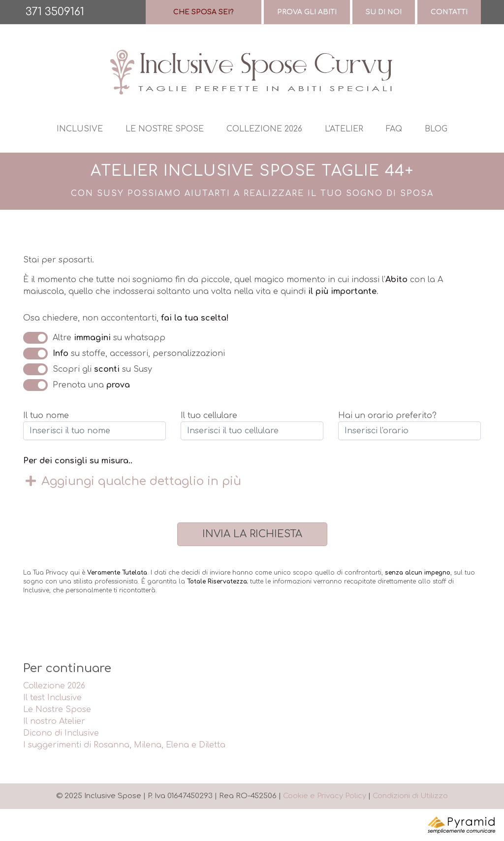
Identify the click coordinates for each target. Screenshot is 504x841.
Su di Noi (384, 12)
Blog (436, 129)
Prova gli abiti (307, 12)
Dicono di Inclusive (61, 733)
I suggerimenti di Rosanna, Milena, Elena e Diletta (124, 745)
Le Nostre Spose (57, 710)
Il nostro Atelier (54, 721)
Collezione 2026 (264, 129)
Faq (394, 129)
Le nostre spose (165, 129)
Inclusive (80, 129)
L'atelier (344, 129)
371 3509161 (55, 12)
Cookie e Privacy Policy (325, 796)
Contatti (449, 12)
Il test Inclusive (52, 698)
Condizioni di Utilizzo (410, 796)
